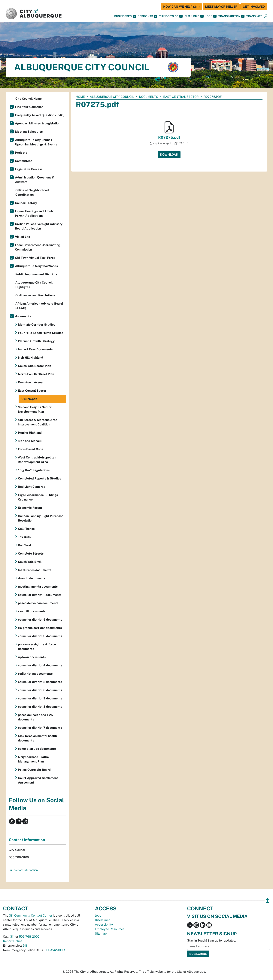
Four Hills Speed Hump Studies (41, 333)
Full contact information (23, 870)
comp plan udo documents (37, 749)
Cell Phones (26, 529)
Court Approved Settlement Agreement (38, 780)
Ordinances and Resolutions (35, 295)
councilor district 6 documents (40, 690)
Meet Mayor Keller (221, 7)
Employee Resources (110, 929)
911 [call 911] (25, 946)
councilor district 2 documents (40, 682)
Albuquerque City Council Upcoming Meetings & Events (36, 142)
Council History (26, 203)
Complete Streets (31, 554)
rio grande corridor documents (40, 628)
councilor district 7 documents (40, 728)
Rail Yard (24, 545)
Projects (21, 153)
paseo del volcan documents (38, 603)
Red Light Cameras (32, 487)
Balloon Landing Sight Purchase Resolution (41, 518)
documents (149, 97)
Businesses (125, 16)
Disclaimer (102, 920)
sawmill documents (32, 611)
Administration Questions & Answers (35, 180)
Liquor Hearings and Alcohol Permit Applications (35, 213)
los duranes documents (35, 570)
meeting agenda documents (38, 587)
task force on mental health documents (37, 738)
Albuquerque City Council (112, 97)
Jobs (211, 16)
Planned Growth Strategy (36, 341)
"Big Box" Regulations (34, 470)
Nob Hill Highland (31, 358)
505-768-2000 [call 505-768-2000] (29, 937)
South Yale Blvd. (30, 562)
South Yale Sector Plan (35, 366)
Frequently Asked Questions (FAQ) (40, 115)
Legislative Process (29, 169)
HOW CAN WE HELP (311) (181, 7)
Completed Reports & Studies (39, 478)
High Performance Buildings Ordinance (38, 497)
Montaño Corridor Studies (37, 325)
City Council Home (29, 99)
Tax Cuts (24, 537)
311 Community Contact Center (31, 916)
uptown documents (32, 657)
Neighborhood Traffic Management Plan (33, 759)
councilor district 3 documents (40, 636)
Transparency (231, 16)
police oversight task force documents (37, 647)
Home (80, 97)
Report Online (13, 941)
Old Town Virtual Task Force (35, 258)
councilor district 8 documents (40, 707)
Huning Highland (30, 433)
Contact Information (27, 840)
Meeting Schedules (29, 132)
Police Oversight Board (34, 770)
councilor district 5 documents (40, 620)
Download (169, 155)
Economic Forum (30, 508)
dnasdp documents (32, 578)
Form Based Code (31, 449)
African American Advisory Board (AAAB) (39, 306)
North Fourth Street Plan (36, 374)
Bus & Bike (194, 16)
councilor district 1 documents (40, 595)
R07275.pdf (169, 137)
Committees (24, 161)
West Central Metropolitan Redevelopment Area (37, 460)
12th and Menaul (30, 441)
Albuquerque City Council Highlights (34, 285)
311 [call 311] (12, 937)
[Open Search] (266, 16)
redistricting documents (35, 674)
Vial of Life (23, 237)
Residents (147, 16)
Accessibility (104, 925)
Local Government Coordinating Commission (38, 247)
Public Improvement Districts (36, 274)
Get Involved (254, 7)
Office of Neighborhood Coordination (32, 192)
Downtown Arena (30, 382)
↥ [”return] (267, 901)
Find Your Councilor (29, 107)
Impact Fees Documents (35, 349)
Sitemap (101, 934)
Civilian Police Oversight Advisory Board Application (39, 226)
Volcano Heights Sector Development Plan (35, 409)
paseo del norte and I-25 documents (35, 717)
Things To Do (171, 16)
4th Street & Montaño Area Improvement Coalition (38, 422)
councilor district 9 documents (40, 698)
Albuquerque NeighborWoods (36, 266)
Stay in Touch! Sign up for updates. (211, 940)
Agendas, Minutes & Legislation (38, 123)
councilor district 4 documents (40, 665)
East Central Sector (181, 97)
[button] (254, 16)
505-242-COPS (55, 950)
